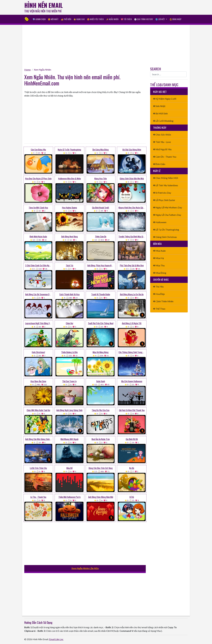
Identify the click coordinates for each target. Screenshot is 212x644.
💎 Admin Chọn (39, 19)
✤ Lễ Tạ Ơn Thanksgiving (166, 230)
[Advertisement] (134, 8)
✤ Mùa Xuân (159, 251)
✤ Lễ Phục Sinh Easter (164, 200)
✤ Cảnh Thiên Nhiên (163, 301)
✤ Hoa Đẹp (159, 294)
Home (27, 70)
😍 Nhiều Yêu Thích (95, 19)
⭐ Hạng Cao (79, 19)
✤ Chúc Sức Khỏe (162, 135)
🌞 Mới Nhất (53, 19)
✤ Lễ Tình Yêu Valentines (166, 185)
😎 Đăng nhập (175, 19)
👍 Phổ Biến (66, 19)
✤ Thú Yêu (158, 287)
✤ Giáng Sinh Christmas (165, 237)
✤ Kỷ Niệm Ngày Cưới (165, 99)
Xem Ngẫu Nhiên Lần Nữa (85, 568)
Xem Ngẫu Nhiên (42, 70)
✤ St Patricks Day (162, 193)
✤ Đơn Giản (159, 164)
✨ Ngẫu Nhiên (112, 19)
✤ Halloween (160, 222)
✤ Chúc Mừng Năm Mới (166, 178)
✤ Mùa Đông (160, 273)
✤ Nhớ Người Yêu (162, 149)
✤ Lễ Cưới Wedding (163, 121)
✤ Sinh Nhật (159, 106)
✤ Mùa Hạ (158, 258)
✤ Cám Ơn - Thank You (165, 157)
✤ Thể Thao (159, 309)
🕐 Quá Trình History (144, 19)
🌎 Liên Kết (160, 19)
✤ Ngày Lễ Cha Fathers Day (167, 215)
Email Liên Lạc (56, 639)
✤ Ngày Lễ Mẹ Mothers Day (168, 207)
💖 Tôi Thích (126, 19)
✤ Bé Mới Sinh (160, 113)
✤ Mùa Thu (159, 265)
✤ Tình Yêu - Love (162, 142)
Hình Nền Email (44, 5)
